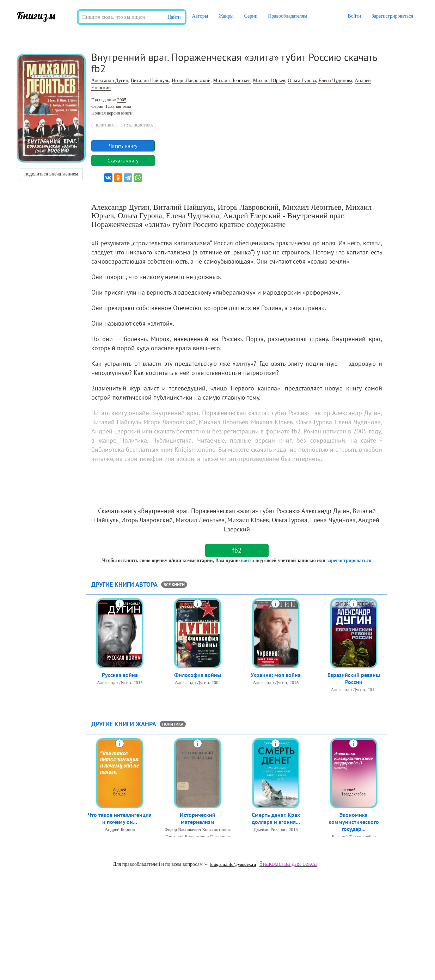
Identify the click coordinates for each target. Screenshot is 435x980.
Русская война (120, 676)
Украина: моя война (276, 676)
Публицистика (139, 125)
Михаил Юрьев (269, 81)
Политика (104, 125)
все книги (174, 584)
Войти (354, 16)
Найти (174, 17)
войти (247, 560)
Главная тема (118, 106)
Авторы (200, 16)
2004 (216, 683)
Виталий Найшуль (150, 81)
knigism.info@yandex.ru (230, 864)
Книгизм (36, 16)
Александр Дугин (110, 81)
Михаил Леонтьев (232, 81)
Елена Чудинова (335, 81)
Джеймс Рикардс (270, 831)
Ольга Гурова (302, 81)
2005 (122, 100)
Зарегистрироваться (392, 16)
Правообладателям (287, 16)
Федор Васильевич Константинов (197, 831)
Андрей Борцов (120, 831)
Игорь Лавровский (191, 81)
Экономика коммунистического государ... (354, 824)
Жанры (226, 16)
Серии (251, 16)
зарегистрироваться (349, 560)
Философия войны (198, 676)
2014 (372, 692)
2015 (138, 683)
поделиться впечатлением (51, 174)
